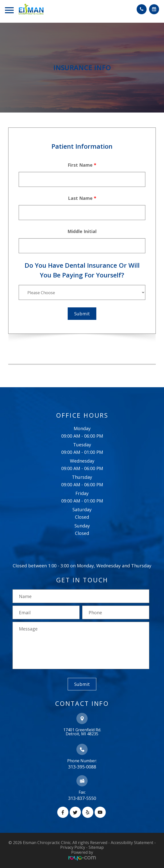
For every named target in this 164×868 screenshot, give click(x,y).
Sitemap (96, 847)
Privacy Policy (73, 847)
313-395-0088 (82, 767)
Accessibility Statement (132, 843)
